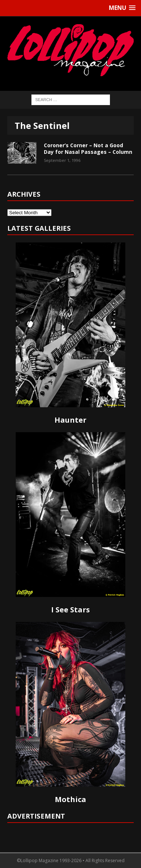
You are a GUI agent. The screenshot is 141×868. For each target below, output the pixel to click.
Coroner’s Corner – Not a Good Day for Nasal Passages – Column (88, 149)
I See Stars (70, 610)
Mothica (70, 799)
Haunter (70, 420)
